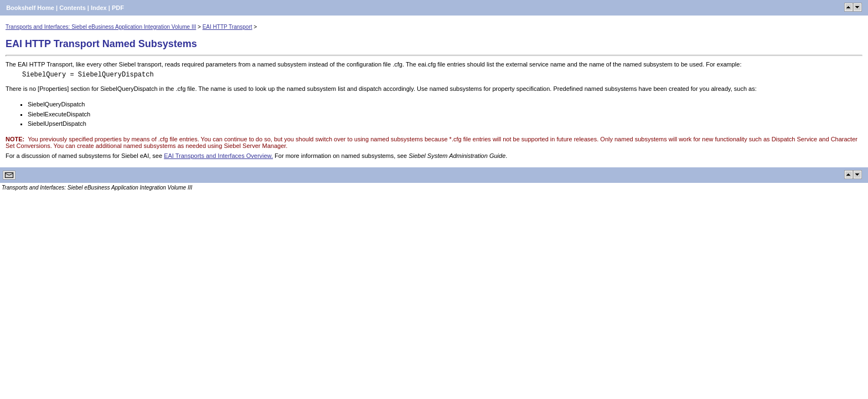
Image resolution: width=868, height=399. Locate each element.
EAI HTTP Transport (228, 27)
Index (99, 8)
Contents (73, 8)
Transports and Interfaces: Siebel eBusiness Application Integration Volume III (101, 27)
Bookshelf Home (30, 8)
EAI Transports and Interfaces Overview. (218, 156)
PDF (118, 8)
